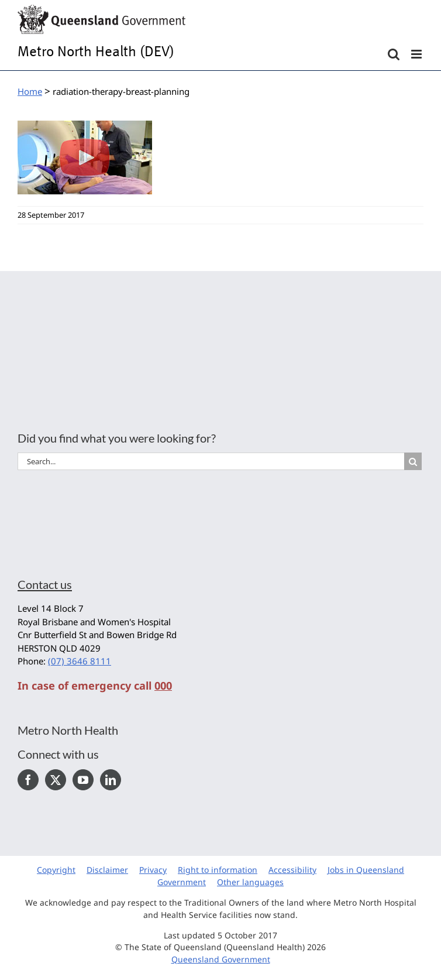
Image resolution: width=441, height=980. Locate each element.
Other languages (250, 882)
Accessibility (292, 870)
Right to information (218, 870)
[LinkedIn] (111, 780)
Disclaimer (107, 870)
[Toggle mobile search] (394, 54)
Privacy (153, 870)
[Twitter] (56, 780)
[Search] (413, 461)
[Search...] (211, 461)
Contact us (45, 584)
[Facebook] (28, 780)
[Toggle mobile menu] (417, 54)
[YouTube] (83, 780)
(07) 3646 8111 (80, 661)
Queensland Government (221, 959)
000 (163, 686)
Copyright (56, 870)
